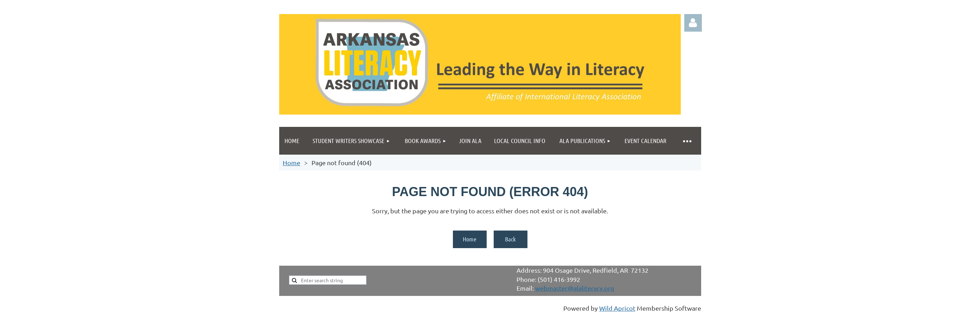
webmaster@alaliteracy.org (575, 288)
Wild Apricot (617, 308)
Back (510, 239)
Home (292, 163)
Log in (693, 23)
